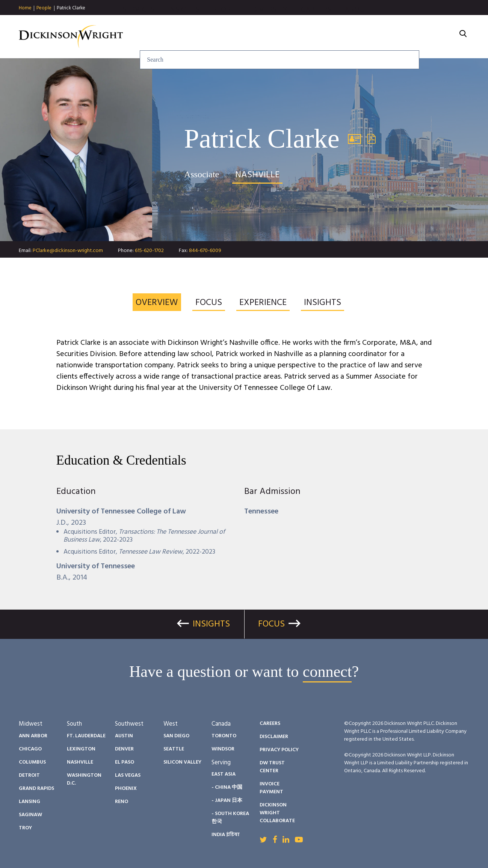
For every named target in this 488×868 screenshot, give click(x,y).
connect (327, 672)
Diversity (351, 37)
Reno (122, 802)
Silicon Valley (182, 762)
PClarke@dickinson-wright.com (68, 251)
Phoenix (126, 789)
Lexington (81, 749)
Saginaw (30, 815)
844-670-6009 (205, 251)
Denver (124, 749)
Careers (397, 37)
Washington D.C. (84, 779)
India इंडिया (226, 835)
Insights (264, 37)
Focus (271, 624)
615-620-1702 (149, 251)
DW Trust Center (272, 767)
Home (25, 8)
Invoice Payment (271, 788)
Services (220, 37)
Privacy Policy (279, 750)
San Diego (176, 736)
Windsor (223, 749)
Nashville (80, 762)
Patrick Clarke (71, 8)
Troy (25, 828)
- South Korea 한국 (230, 818)
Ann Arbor (33, 736)
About (438, 37)
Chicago (30, 749)
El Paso (125, 762)
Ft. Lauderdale (86, 736)
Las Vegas (128, 775)
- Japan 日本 (227, 801)
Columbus (32, 762)
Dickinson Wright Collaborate (277, 813)
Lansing (29, 802)
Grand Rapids (36, 789)
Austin (124, 736)
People (44, 8)
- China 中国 (227, 787)
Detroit (29, 775)
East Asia (224, 774)
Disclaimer (274, 737)
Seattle (174, 749)
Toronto (224, 736)
